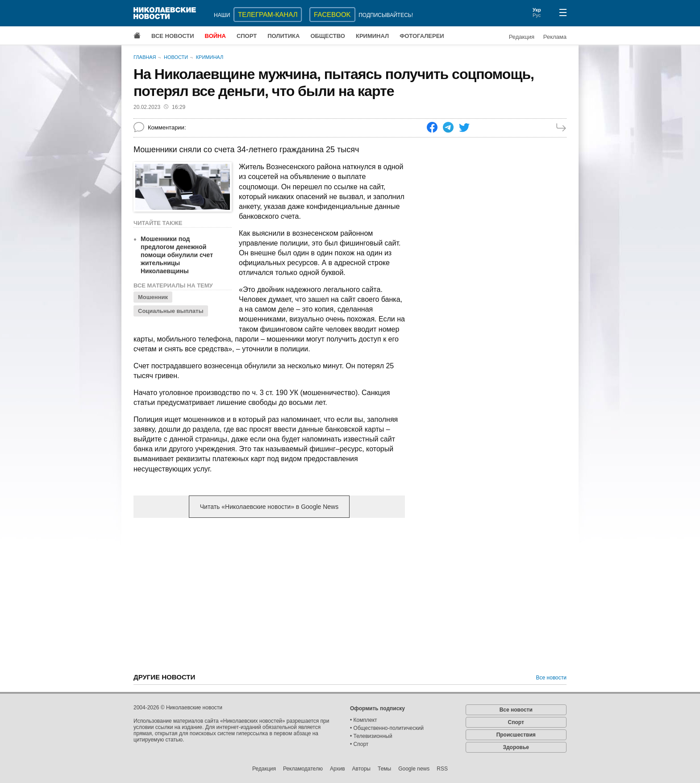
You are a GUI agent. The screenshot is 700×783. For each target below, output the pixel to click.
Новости (176, 57)
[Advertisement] (269, 595)
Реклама (555, 37)
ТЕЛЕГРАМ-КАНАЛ (268, 15)
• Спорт (359, 744)
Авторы (361, 769)
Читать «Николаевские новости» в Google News (269, 507)
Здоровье (516, 747)
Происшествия (516, 735)
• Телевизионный (371, 736)
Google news (414, 769)
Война (215, 36)
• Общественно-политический (387, 728)
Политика (283, 36)
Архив (337, 769)
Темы (384, 769)
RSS (442, 769)
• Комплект (364, 720)
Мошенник (153, 297)
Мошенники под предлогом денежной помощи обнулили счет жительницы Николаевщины (177, 255)
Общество (328, 36)
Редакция (522, 37)
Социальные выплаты (171, 311)
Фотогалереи (422, 36)
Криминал (372, 36)
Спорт (247, 36)
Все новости (173, 36)
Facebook (332, 15)
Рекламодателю (303, 769)
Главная (145, 57)
